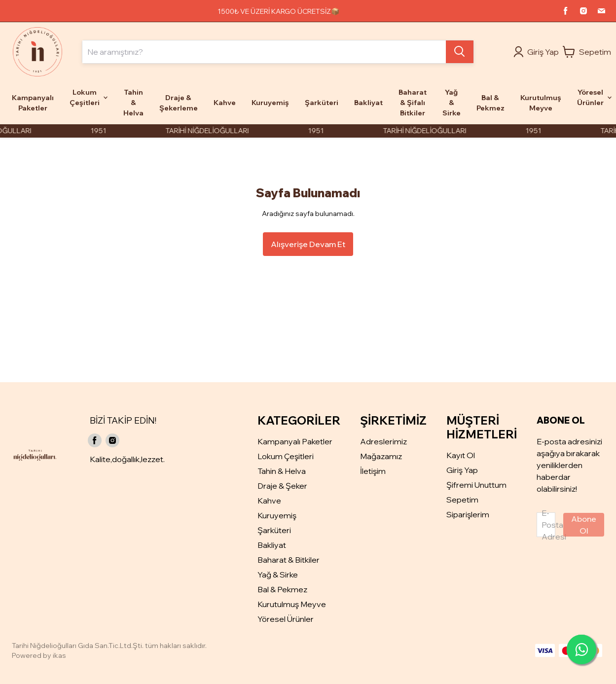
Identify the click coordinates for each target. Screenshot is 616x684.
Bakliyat (272, 545)
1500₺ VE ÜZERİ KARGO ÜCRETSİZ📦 (278, 11)
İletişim (373, 471)
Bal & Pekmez (282, 589)
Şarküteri (274, 530)
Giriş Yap (462, 470)
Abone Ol (584, 525)
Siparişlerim (468, 514)
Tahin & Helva (282, 471)
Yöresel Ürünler (286, 619)
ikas (59, 655)
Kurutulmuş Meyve (292, 604)
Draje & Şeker (282, 486)
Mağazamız (381, 456)
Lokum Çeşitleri (286, 456)
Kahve (269, 501)
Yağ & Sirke (278, 575)
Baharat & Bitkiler (289, 560)
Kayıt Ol (461, 455)
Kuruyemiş (277, 515)
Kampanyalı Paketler (295, 441)
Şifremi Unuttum (476, 485)
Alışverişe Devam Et (308, 244)
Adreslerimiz (383, 441)
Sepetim (462, 500)
